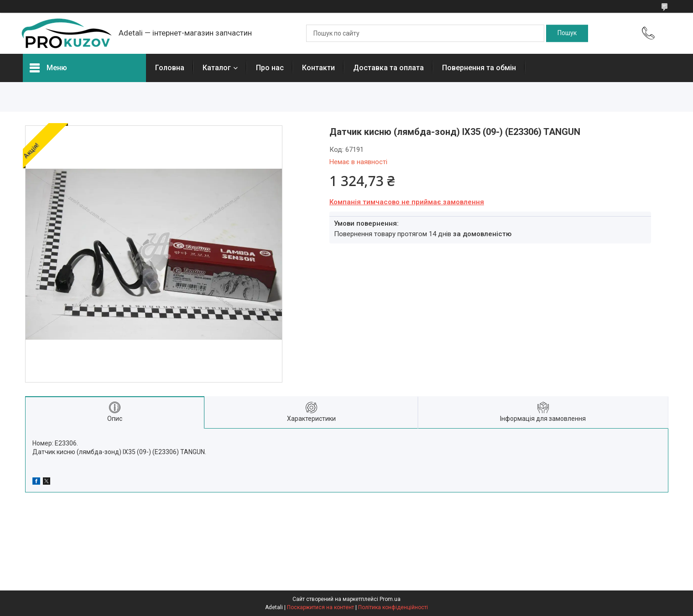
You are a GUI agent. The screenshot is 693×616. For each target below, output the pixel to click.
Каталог (217, 68)
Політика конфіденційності (393, 607)
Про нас (270, 68)
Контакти (318, 68)
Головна (170, 68)
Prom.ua (390, 599)
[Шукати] (567, 33)
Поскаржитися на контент (320, 607)
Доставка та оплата (388, 68)
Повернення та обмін (479, 68)
